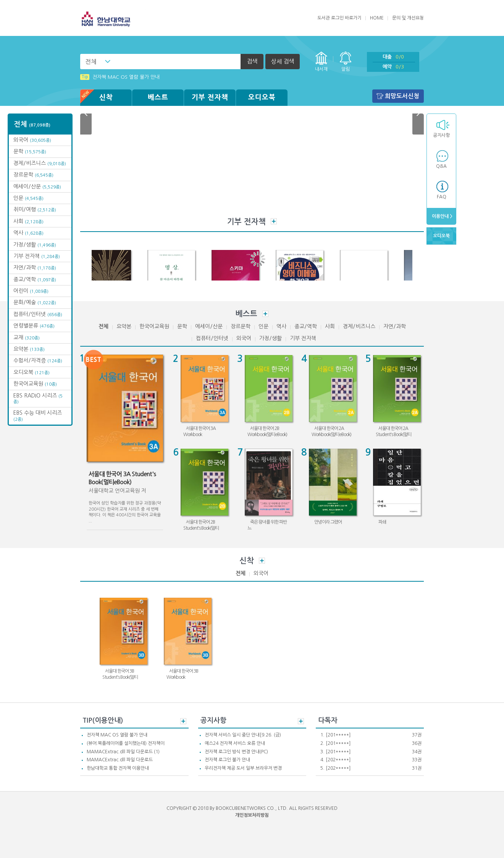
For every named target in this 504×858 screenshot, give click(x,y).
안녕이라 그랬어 (328, 522)
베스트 (158, 97)
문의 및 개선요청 (408, 18)
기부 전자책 (210, 97)
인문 (28, 198)
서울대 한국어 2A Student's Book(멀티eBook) (393, 434)
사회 (28, 221)
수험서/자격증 (38, 360)
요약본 (29, 349)
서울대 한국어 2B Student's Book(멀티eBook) (201, 528)
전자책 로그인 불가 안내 (227, 760)
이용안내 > (442, 216)
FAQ (442, 197)
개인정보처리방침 (252, 815)
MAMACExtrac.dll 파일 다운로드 (120, 760)
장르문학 (33, 175)
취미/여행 (35, 209)
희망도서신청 (402, 96)
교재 (27, 337)
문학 (30, 151)
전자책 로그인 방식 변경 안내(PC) (236, 752)
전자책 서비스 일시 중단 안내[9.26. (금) (243, 735)
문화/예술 (35, 302)
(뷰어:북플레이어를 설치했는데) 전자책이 (126, 743)
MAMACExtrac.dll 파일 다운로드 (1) (123, 752)
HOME (377, 18)
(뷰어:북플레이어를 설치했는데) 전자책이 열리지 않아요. (145, 76)
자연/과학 (35, 268)
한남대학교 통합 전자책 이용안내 (118, 768)
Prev (86, 114)
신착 (97, 98)
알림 (346, 69)
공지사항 (441, 135)
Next (418, 114)
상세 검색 (283, 61)
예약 (393, 67)
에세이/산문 (37, 187)
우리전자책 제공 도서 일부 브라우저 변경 (243, 768)
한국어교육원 (35, 384)
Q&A (441, 166)
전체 (91, 62)
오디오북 (262, 97)
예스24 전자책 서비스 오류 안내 (235, 743)
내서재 (321, 69)
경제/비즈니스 (40, 163)
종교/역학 (35, 279)
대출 (393, 57)
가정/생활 (35, 245)
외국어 (32, 140)
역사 (28, 233)
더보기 (274, 221)
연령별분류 (34, 326)
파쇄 (382, 522)
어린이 (31, 291)
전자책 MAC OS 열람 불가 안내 (117, 735)
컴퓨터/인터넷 (38, 314)
